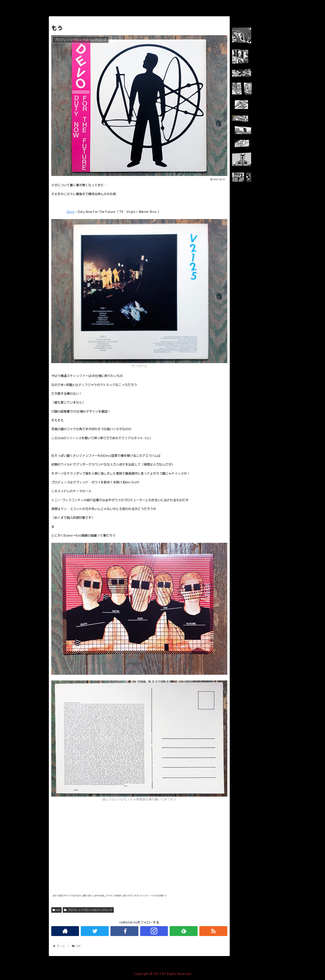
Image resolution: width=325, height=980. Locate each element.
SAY (57, 910)
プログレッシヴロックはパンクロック (88, 910)
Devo (71, 212)
